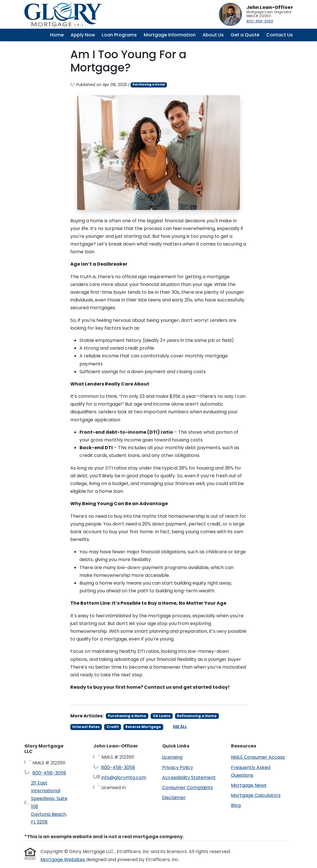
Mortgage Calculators (256, 795)
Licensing (172, 757)
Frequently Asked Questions (251, 771)
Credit (113, 727)
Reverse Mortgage (143, 727)
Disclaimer (174, 798)
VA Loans (162, 716)
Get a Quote (245, 35)
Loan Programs (119, 35)
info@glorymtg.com (124, 777)
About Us (213, 35)
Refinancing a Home (197, 716)
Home (57, 35)
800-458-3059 (260, 21)
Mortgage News (249, 785)
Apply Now (83, 35)
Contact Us (280, 35)
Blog (236, 805)
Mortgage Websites (63, 860)
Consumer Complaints (187, 788)
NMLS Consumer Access (258, 757)
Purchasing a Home (149, 84)
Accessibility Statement (189, 777)
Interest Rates (86, 727)
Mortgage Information (170, 35)
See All (180, 727)
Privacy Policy (178, 767)
